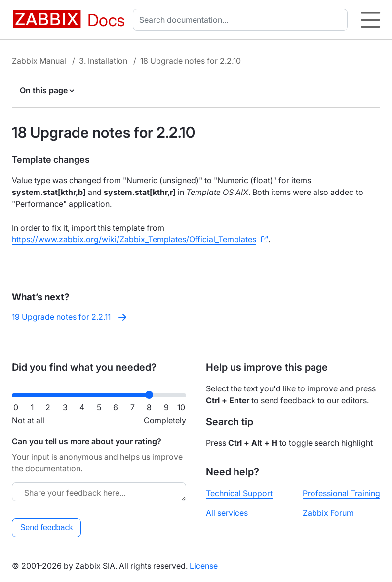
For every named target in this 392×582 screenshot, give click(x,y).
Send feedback (47, 527)
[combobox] (242, 20)
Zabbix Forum (328, 513)
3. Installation (103, 61)
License (204, 566)
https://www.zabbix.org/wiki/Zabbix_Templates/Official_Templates (134, 239)
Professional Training (341, 493)
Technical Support (239, 493)
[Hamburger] (371, 20)
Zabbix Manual (39, 61)
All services (227, 513)
